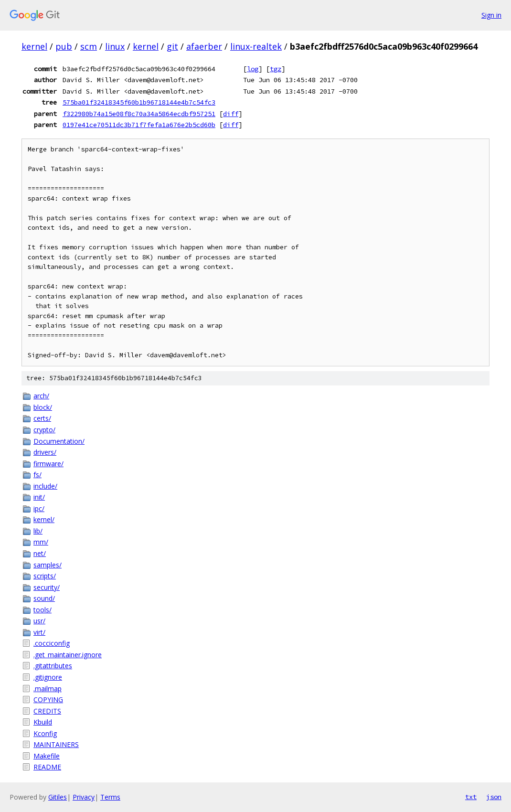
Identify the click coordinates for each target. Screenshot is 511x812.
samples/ (48, 565)
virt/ (39, 632)
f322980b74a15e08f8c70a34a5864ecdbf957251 (139, 114)
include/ (45, 486)
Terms (110, 797)
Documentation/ (59, 441)
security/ (47, 587)
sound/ (44, 598)
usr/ (39, 621)
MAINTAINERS (56, 744)
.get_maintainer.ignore (68, 655)
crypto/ (44, 430)
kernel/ (44, 519)
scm (89, 46)
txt (471, 797)
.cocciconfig (52, 643)
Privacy (84, 797)
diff (231, 114)
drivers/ (45, 452)
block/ (43, 407)
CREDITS (47, 711)
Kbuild (43, 722)
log (253, 69)
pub (64, 46)
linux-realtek (256, 46)
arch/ (41, 396)
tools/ (43, 610)
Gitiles (58, 797)
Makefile (47, 756)
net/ (40, 553)
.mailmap (48, 689)
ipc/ (39, 508)
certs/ (42, 418)
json (494, 797)
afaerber (204, 46)
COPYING (48, 700)
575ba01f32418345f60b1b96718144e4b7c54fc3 (139, 102)
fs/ (37, 475)
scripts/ (45, 576)
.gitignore (48, 677)
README (47, 767)
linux (115, 46)
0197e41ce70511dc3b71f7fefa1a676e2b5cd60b (139, 125)
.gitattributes (53, 666)
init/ (39, 497)
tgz (276, 69)
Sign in (491, 15)
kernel (34, 46)
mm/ (41, 542)
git (172, 46)
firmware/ (48, 464)
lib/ (38, 531)
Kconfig (45, 733)
